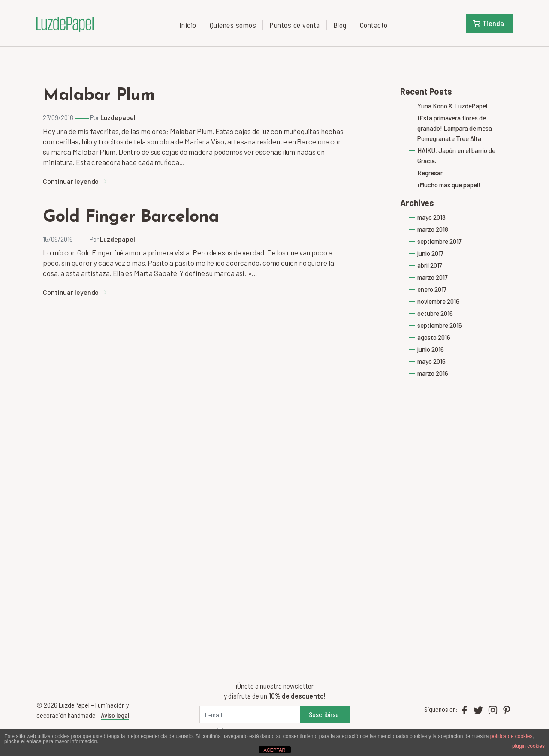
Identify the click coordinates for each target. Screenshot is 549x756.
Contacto (374, 25)
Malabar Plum (99, 96)
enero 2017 (432, 289)
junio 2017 (430, 253)
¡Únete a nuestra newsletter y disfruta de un (275, 691)
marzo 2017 (433, 277)
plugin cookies (528, 746)
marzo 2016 (433, 373)
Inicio (188, 25)
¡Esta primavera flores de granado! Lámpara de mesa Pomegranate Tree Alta (455, 128)
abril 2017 (430, 265)
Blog (340, 25)
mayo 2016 (431, 361)
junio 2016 (431, 349)
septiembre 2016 (440, 325)
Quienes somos (233, 25)
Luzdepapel (118, 117)
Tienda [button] (489, 23)
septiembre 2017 (439, 241)
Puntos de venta (295, 25)
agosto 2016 (434, 337)
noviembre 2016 (438, 301)
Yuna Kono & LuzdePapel (452, 106)
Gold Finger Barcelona (131, 217)
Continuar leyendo (75, 181)
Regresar (430, 173)
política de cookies (511, 736)
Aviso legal (115, 715)
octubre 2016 (435, 313)
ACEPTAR (274, 750)
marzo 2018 (433, 229)
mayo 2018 (431, 217)
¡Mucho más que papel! (449, 185)
